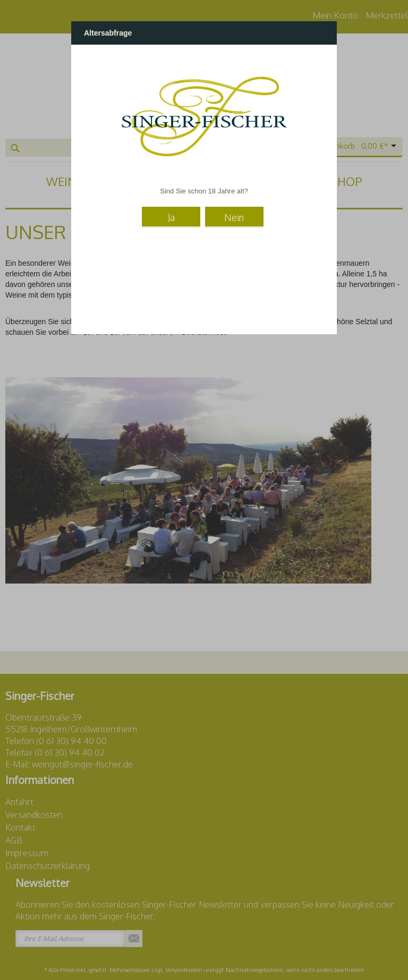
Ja (171, 217)
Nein (234, 217)
